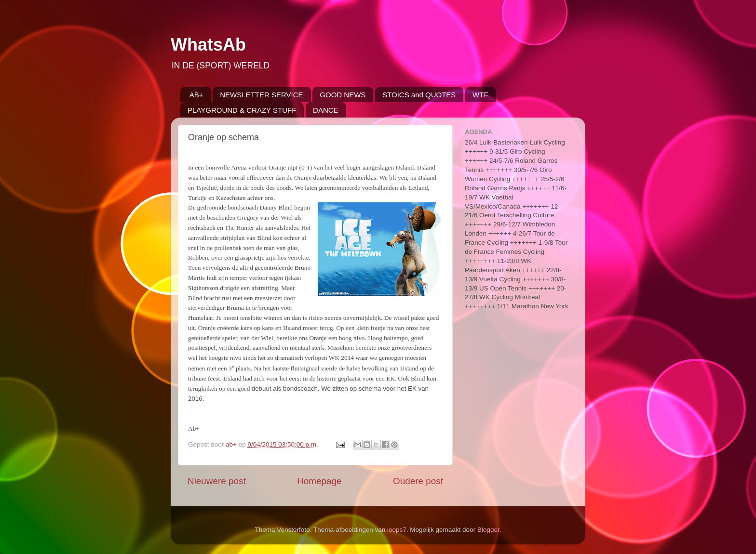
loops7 (397, 530)
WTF (480, 95)
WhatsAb (208, 45)
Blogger (488, 530)
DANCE (326, 110)
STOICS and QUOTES (419, 95)
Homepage (319, 481)
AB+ (196, 95)
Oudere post (418, 481)
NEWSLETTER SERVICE (261, 95)
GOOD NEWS (343, 95)
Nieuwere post (217, 481)
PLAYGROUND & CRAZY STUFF (242, 110)
